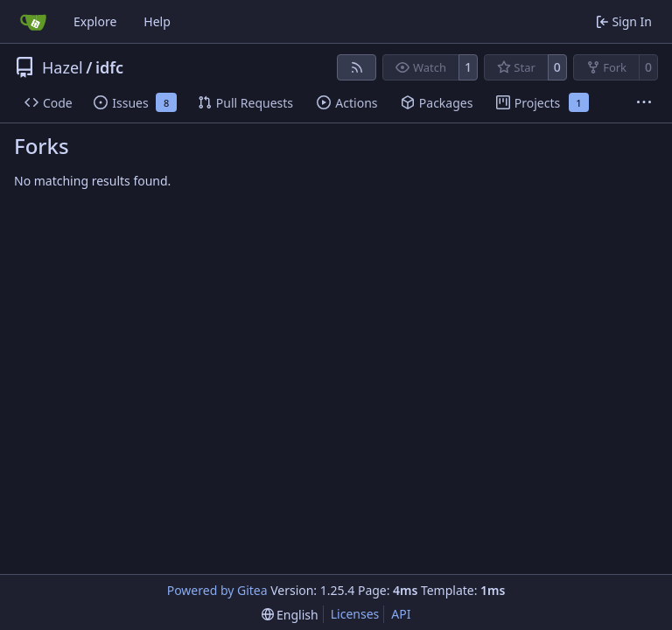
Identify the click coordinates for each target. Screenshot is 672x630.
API (401, 614)
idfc (109, 67)
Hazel (63, 67)
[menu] (290, 615)
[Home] (33, 22)
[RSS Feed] (357, 67)
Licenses (355, 614)
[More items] (644, 103)
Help (157, 21)
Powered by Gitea (217, 590)
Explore (95, 21)
